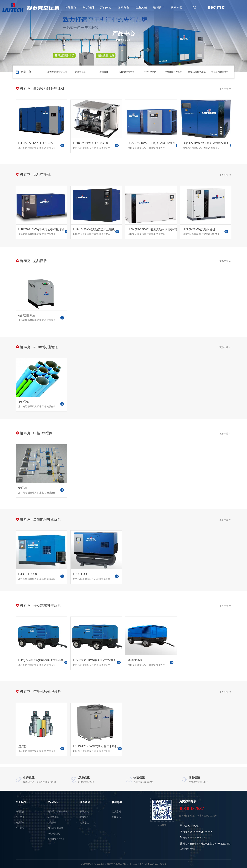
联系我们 (86, 802)
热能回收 (104, 72)
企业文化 (20, 817)
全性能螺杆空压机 (174, 72)
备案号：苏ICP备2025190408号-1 (149, 864)
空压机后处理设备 (220, 72)
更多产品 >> (225, 89)
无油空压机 (80, 72)
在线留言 (84, 817)
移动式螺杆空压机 (197, 72)
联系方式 (84, 811)
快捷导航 (119, 802)
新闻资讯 (116, 817)
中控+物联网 (150, 72)
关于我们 (22, 802)
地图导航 (84, 822)
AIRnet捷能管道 (127, 72)
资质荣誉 (20, 822)
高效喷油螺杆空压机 (57, 72)
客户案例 (116, 811)
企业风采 (20, 828)
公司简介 (20, 811)
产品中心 (54, 802)
